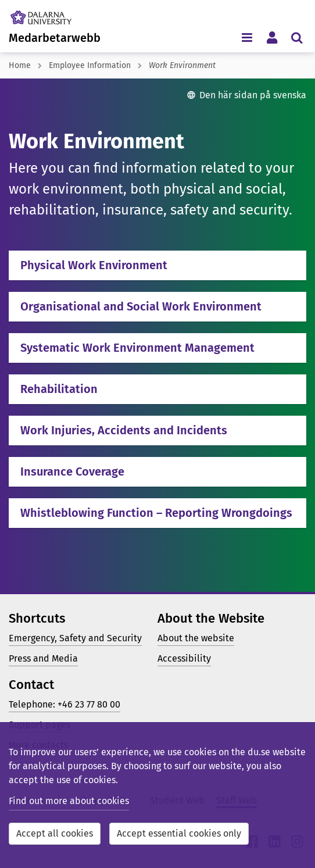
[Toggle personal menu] (272, 37)
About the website (196, 638)
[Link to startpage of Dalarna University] (52, 15)
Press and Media (43, 658)
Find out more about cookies (69, 801)
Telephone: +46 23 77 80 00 (65, 704)
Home (20, 65)
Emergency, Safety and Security (75, 638)
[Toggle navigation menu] (247, 37)
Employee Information (90, 65)
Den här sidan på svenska (253, 95)
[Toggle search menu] (297, 37)
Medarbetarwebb (55, 38)
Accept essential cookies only (179, 833)
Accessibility (184, 658)
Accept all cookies (55, 833)
